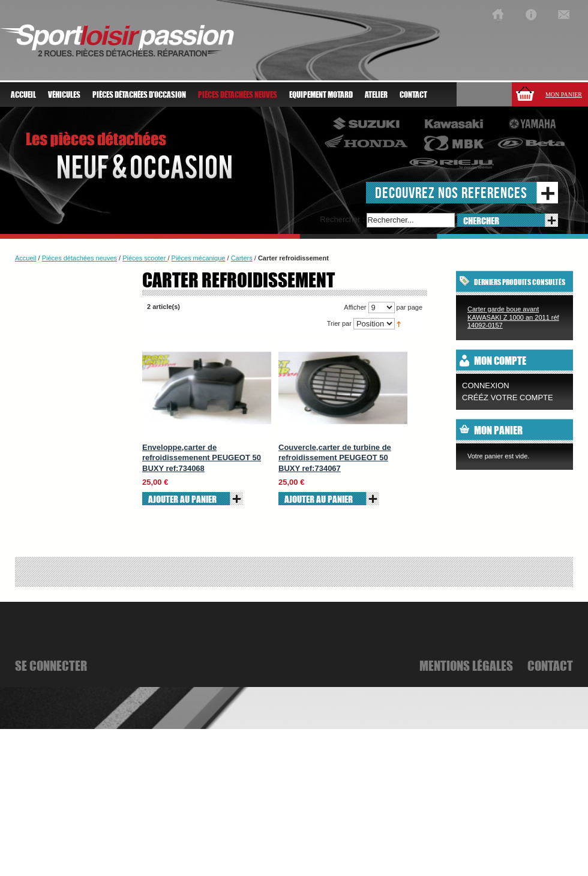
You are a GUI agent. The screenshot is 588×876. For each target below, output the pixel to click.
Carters (242, 258)
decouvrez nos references (451, 192)
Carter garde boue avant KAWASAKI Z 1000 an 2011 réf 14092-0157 (513, 317)
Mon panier (564, 94)
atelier (376, 95)
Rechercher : (342, 219)
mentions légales (466, 665)
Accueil (23, 95)
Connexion (486, 385)
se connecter (51, 665)
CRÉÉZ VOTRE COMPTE (508, 397)
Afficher (355, 307)
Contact (413, 95)
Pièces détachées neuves (79, 258)
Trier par (339, 323)
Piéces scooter (145, 258)
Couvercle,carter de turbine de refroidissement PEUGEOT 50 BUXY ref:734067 (335, 458)
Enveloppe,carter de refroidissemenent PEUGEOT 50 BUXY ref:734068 (202, 458)
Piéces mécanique (199, 258)
